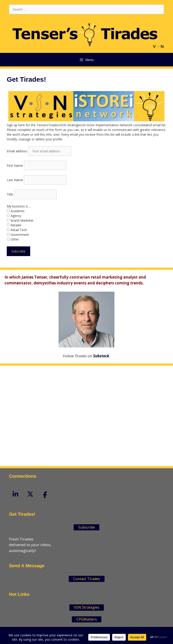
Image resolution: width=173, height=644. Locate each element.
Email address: (18, 151)
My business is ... (19, 206)
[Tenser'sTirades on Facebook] (45, 495)
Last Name (15, 180)
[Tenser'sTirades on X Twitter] (30, 494)
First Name (15, 166)
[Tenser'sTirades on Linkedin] (15, 494)
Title (10, 194)
